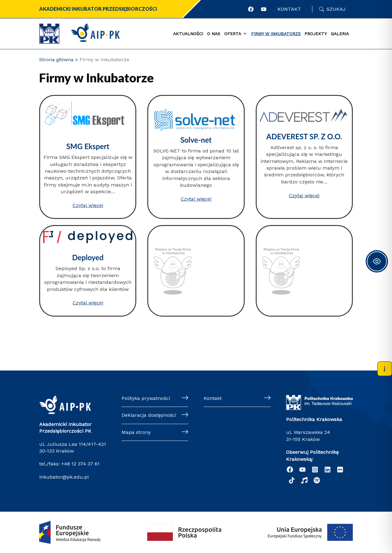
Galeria (340, 34)
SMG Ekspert (88, 146)
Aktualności (188, 34)
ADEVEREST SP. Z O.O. (304, 136)
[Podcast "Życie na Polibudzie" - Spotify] (317, 480)
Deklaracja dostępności (149, 415)
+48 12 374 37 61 (80, 464)
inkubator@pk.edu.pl (64, 477)
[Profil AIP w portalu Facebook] (251, 9)
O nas (214, 34)
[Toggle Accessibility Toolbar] (377, 261)
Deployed (88, 257)
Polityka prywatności (146, 398)
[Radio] (304, 480)
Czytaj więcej (88, 205)
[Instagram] (315, 470)
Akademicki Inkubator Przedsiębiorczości (98, 9)
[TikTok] (292, 480)
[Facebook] (290, 470)
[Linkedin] (328, 470)
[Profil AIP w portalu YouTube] (264, 9)
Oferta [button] (236, 34)
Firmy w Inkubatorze (276, 34)
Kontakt (289, 9)
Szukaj (336, 9)
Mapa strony (136, 432)
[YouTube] (302, 470)
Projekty (316, 34)
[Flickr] (340, 470)
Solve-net (196, 140)
